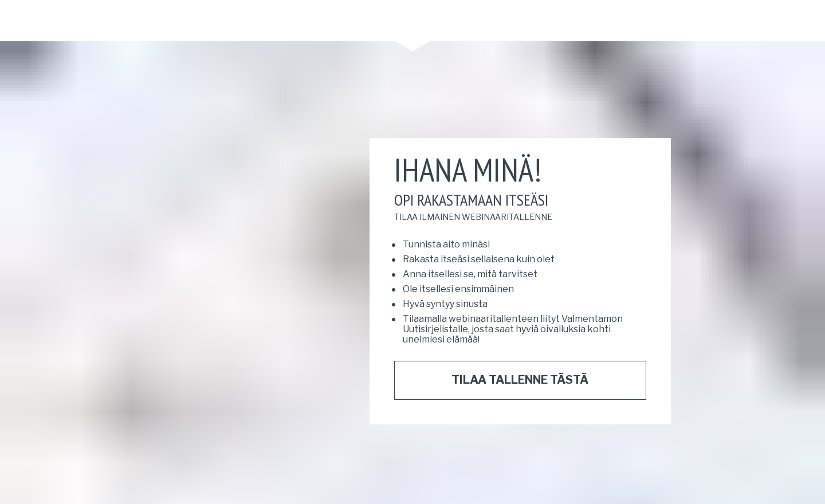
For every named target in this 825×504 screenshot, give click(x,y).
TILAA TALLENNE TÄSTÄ (520, 372)
